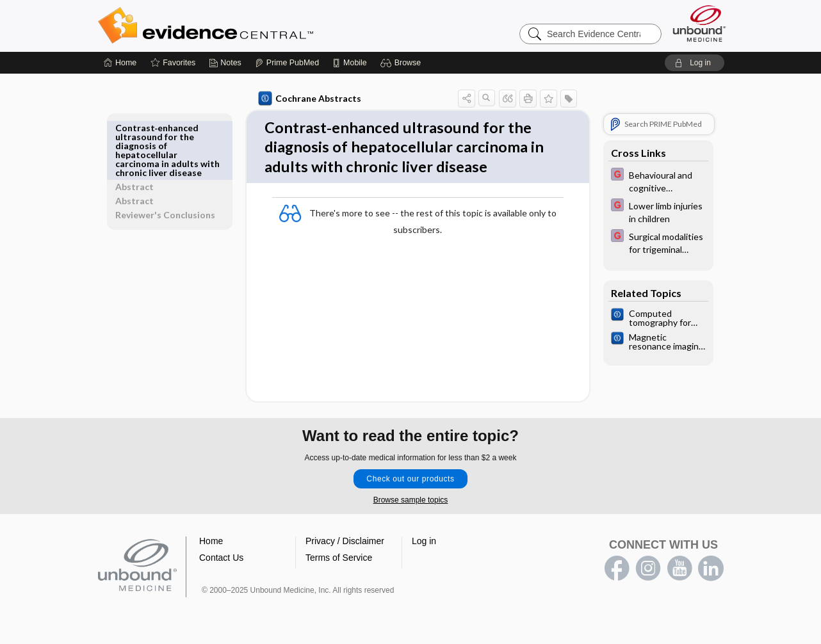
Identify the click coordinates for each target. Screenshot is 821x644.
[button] (402, 63)
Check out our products (410, 484)
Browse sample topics (411, 505)
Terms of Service (339, 563)
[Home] (120, 63)
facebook (617, 574)
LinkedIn (711, 574)
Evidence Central (257, 26)
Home (211, 546)
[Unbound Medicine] (699, 23)
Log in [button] (424, 546)
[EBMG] (656, 181)
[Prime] (287, 63)
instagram (648, 574)
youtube (679, 574)
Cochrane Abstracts (307, 99)
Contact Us (221, 563)
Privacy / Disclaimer (345, 546)
